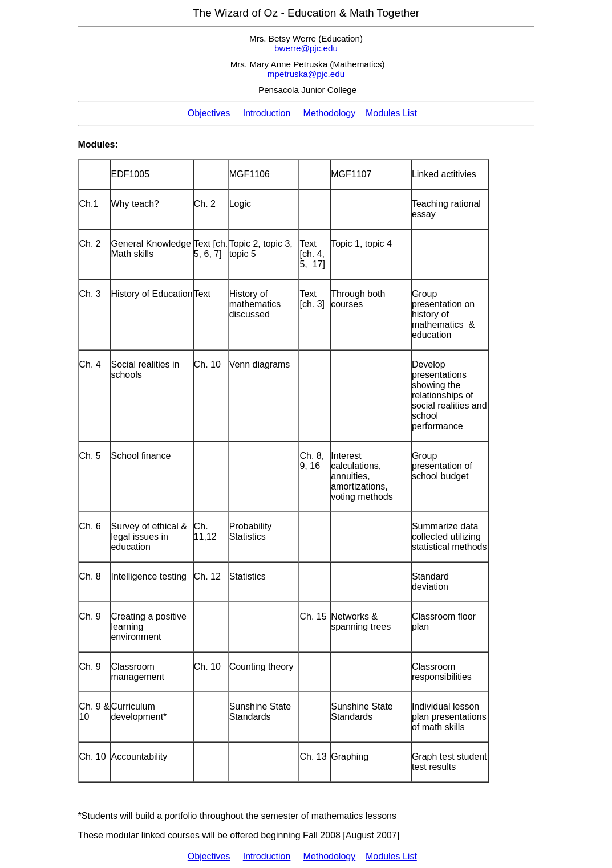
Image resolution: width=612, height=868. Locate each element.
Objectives (209, 113)
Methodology (330, 113)
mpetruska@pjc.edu (306, 74)
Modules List (391, 113)
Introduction (267, 113)
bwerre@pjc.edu (306, 48)
